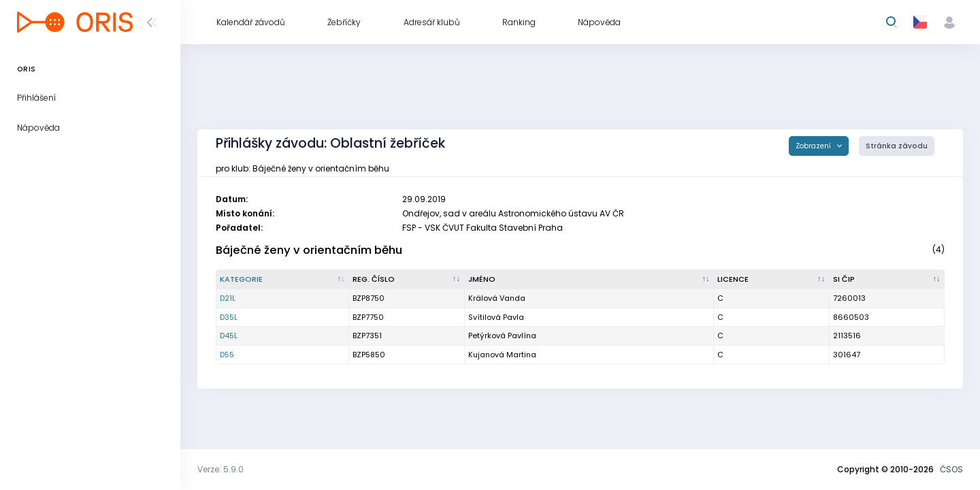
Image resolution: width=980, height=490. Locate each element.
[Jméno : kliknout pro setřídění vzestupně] (590, 280)
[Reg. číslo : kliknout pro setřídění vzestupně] (407, 280)
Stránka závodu (897, 146)
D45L (229, 336)
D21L (228, 298)
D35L (229, 317)
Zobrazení (814, 146)
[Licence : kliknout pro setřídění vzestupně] (771, 280)
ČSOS (951, 469)
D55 (227, 355)
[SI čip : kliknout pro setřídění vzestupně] (887, 280)
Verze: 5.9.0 (220, 469)
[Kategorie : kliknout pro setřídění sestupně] (283, 280)
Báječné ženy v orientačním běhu (309, 250)
